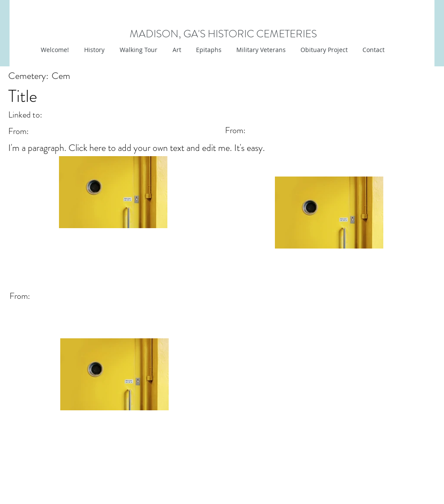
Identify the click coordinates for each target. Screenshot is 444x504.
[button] (176, 50)
